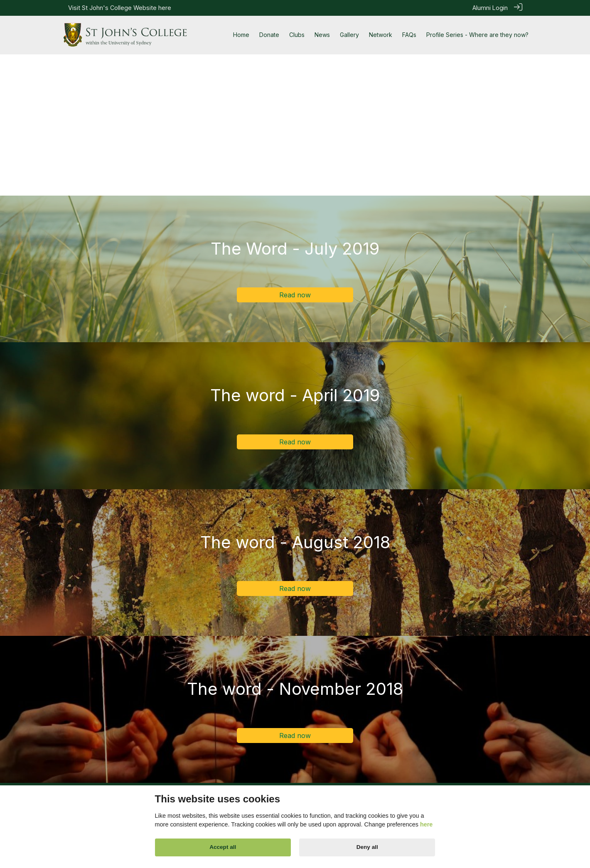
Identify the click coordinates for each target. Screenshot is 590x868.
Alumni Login (490, 8)
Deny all (367, 847)
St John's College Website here (127, 8)
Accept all (223, 847)
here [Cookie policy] (426, 824)
